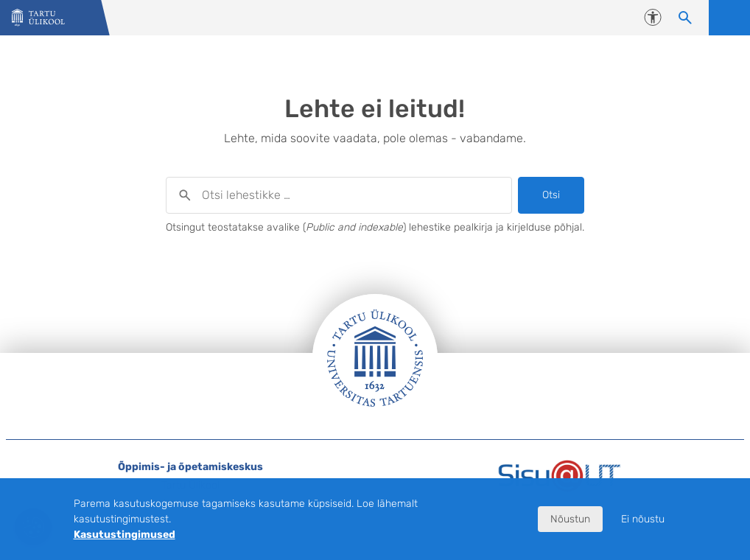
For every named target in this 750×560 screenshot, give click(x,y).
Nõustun (570, 519)
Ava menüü (729, 18)
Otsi (551, 195)
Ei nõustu (643, 519)
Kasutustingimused (125, 535)
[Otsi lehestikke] (685, 18)
